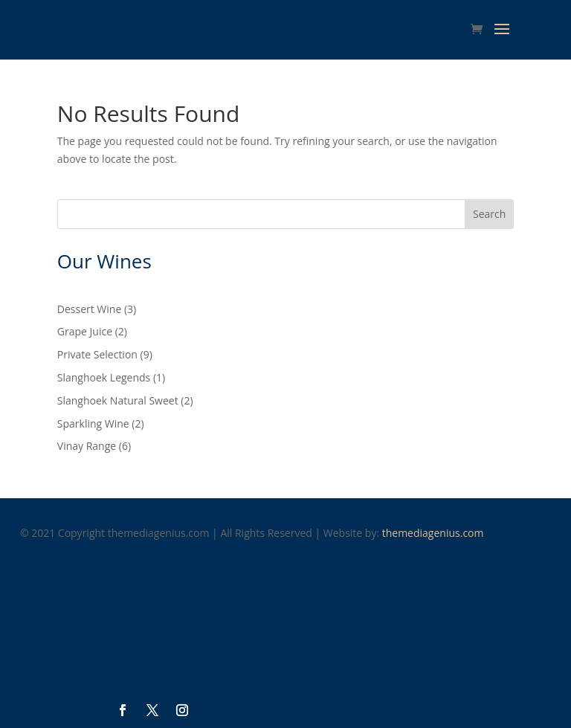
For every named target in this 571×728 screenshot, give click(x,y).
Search (489, 214)
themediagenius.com (433, 533)
